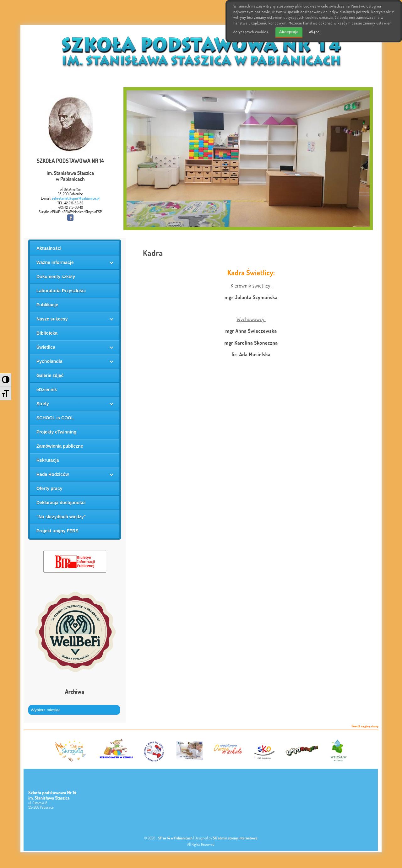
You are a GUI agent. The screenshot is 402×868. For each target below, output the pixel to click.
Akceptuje (289, 32)
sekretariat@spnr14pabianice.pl (76, 198)
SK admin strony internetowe (235, 838)
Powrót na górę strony (365, 726)
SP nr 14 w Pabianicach (175, 838)
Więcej (315, 32)
